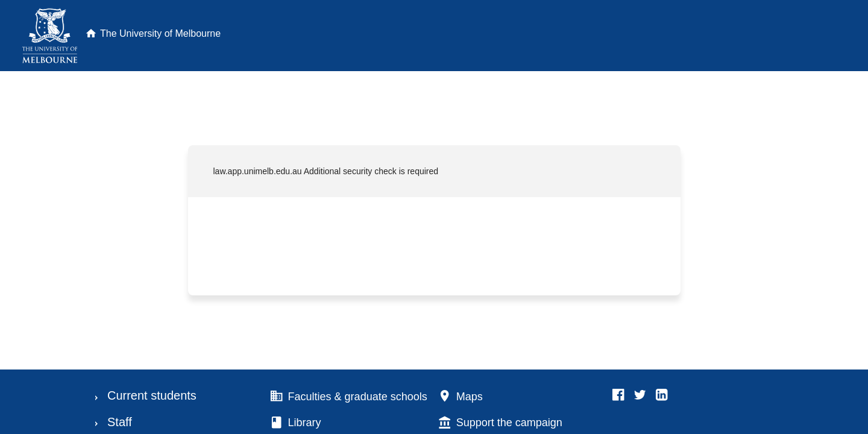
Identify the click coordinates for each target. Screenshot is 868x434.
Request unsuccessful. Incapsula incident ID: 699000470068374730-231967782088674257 (434, 217)
